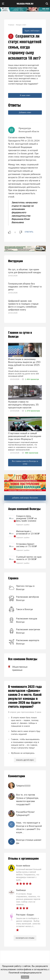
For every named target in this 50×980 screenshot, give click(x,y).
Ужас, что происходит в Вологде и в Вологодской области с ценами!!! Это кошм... (29, 828)
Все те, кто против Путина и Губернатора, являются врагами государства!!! (27, 800)
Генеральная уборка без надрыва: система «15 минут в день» (25, 286)
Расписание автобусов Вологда (27, 598)
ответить (29, 232)
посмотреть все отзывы (25, 938)
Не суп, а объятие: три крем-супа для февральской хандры (25, 271)
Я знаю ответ (25, 95)
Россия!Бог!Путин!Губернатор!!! (25, 814)
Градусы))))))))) (23, 786)
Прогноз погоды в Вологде (25, 588)
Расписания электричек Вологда (28, 631)
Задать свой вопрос (32, 31)
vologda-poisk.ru (25, 4)
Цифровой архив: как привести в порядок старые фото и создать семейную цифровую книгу (23, 305)
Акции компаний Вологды (24, 509)
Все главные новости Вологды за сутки (25, 462)
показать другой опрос (25, 760)
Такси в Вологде (24, 609)
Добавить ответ (25, 112)
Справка (13, 578)
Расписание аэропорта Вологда (28, 642)
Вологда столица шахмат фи (29, 841)
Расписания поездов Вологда (27, 620)
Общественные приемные (16, 668)
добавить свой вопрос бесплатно (25, 498)
